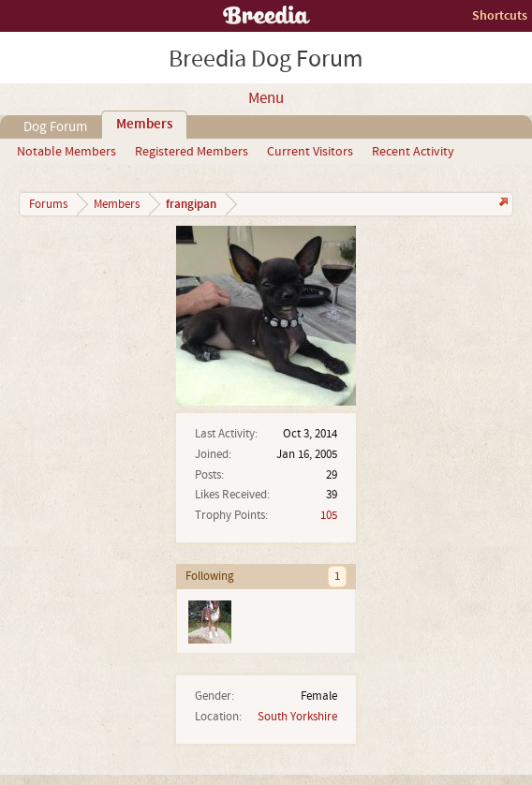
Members (144, 125)
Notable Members (66, 152)
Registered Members (192, 152)
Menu (266, 98)
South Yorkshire (297, 717)
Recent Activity (413, 152)
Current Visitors (310, 152)
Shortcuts (500, 15)
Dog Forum (55, 127)
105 (329, 515)
